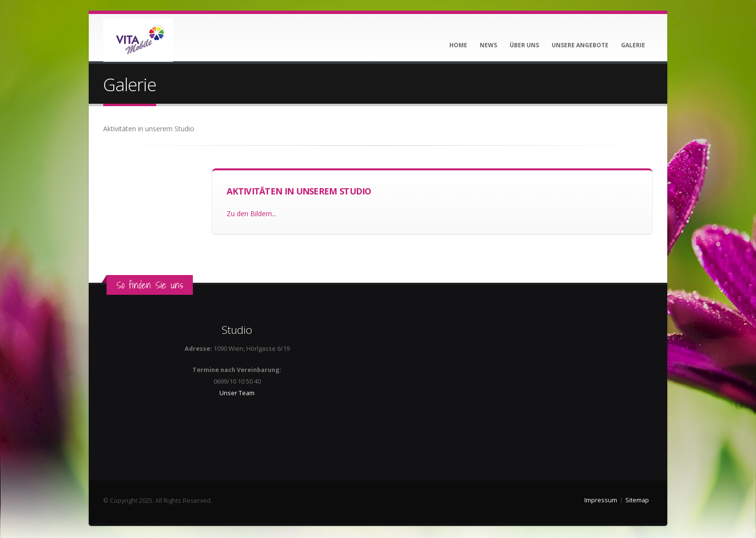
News (488, 45)
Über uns (524, 45)
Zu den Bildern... (251, 214)
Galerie (633, 45)
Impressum (601, 500)
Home (458, 45)
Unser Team (237, 393)
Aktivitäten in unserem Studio (299, 191)
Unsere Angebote (580, 45)
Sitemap (637, 500)
